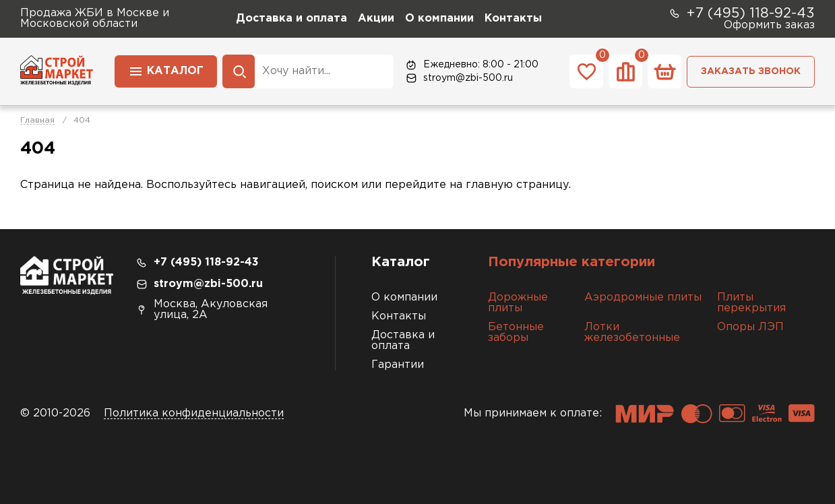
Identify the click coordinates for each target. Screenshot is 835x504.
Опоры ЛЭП (750, 327)
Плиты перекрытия (751, 303)
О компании (439, 19)
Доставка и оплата (291, 19)
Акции (376, 19)
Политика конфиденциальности (194, 413)
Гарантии (398, 365)
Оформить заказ (769, 25)
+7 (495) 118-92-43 (741, 13)
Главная (37, 120)
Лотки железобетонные (632, 333)
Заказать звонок (751, 71)
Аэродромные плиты (643, 297)
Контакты (513, 19)
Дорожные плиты (518, 303)
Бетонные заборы (516, 333)
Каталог (166, 70)
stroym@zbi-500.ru (459, 78)
